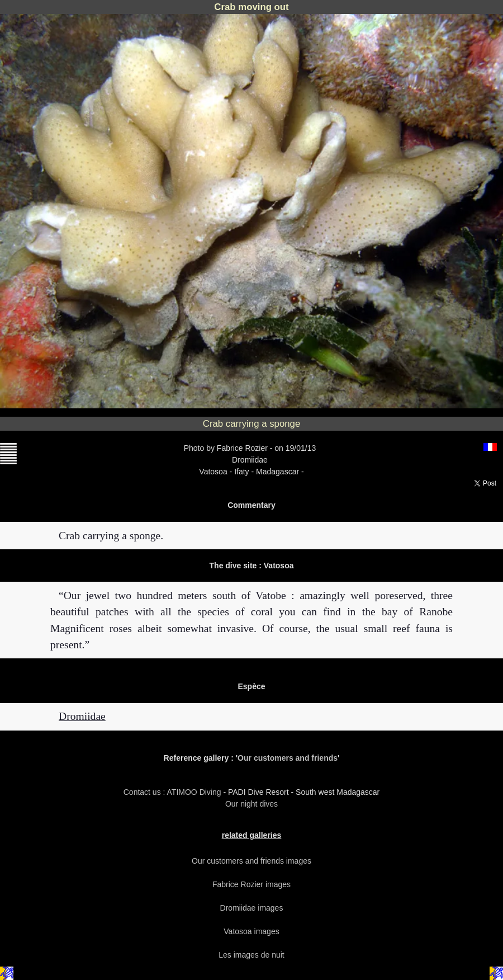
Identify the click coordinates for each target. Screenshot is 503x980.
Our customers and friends (288, 758)
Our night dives (251, 804)
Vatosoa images (251, 931)
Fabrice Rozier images (251, 884)
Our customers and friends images (251, 861)
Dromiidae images (252, 908)
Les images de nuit (251, 955)
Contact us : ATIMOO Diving (174, 792)
